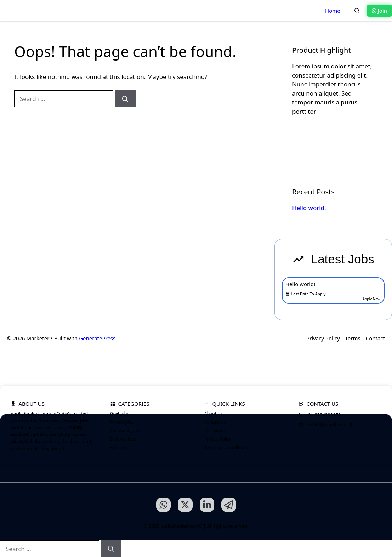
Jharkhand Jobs (125, 430)
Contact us (215, 422)
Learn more (317, 135)
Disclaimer (215, 430)
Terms (353, 338)
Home (333, 11)
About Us (214, 413)
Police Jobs (121, 447)
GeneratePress (97, 338)
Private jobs (122, 422)
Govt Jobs (120, 413)
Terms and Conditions (226, 447)
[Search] (125, 99)
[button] (357, 11)
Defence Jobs (123, 439)
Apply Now (371, 299)
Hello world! (309, 208)
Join (379, 11)
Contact (375, 338)
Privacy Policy (323, 338)
